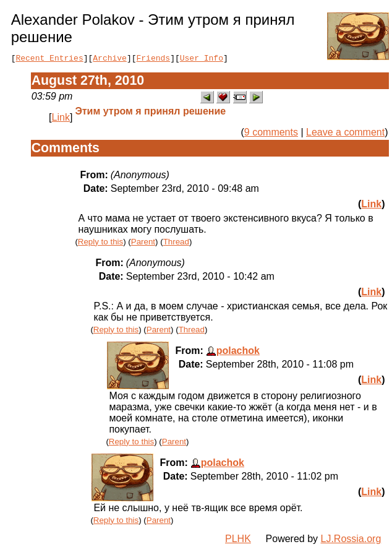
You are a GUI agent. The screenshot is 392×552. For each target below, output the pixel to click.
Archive (110, 59)
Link (61, 119)
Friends (154, 59)
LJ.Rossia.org (351, 541)
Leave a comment (345, 134)
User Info (202, 59)
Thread (176, 244)
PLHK (238, 541)
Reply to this (100, 244)
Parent (143, 244)
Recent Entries (49, 59)
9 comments (271, 134)
